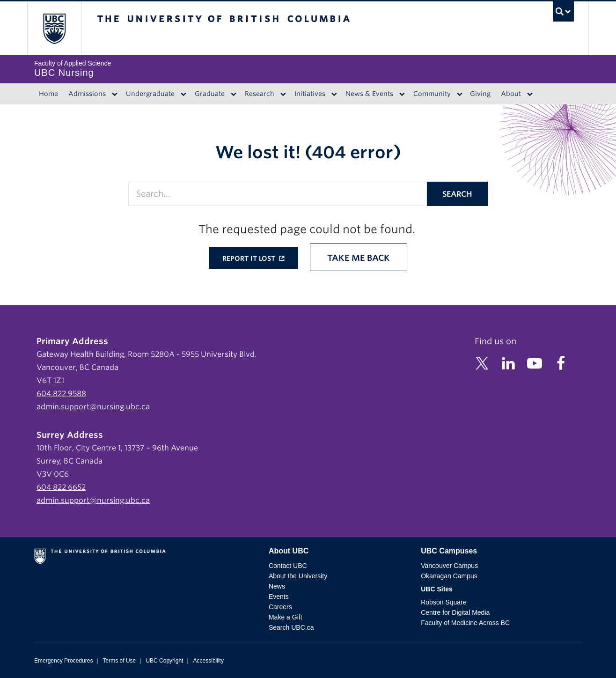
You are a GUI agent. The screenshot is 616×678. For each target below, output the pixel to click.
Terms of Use (120, 661)
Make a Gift (286, 617)
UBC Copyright (164, 661)
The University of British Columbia (54, 28)
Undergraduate (150, 94)
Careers (280, 607)
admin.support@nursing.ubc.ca (93, 407)
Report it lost (250, 258)
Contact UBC (288, 566)
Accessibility (209, 661)
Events (279, 597)
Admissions (87, 94)
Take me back (359, 258)
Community (432, 94)
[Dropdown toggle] (115, 94)
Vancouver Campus (449, 566)
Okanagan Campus (449, 576)
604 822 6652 (61, 487)
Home (48, 94)
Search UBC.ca (291, 627)
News (277, 586)
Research (260, 94)
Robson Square (444, 602)
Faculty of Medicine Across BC (465, 623)
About (511, 94)
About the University (298, 576)
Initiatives (310, 94)
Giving (480, 94)
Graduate (210, 94)
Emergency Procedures (63, 661)
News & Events (369, 94)
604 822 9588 (61, 394)
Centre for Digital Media (455, 612)
